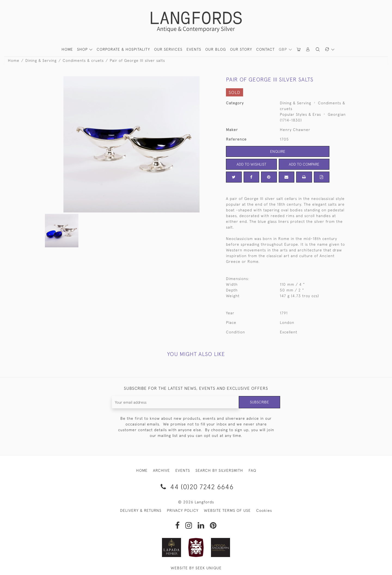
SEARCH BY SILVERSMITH (219, 470)
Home (14, 60)
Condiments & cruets (83, 60)
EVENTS (183, 470)
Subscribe (259, 402)
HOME (67, 49)
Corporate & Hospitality (123, 49)
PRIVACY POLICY (183, 510)
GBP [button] (284, 49)
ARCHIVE (161, 470)
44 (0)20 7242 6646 (196, 487)
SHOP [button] (83, 49)
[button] (308, 49)
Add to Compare (304, 164)
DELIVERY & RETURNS (141, 510)
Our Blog (216, 49)
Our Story (241, 49)
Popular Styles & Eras (300, 114)
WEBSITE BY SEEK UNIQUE (196, 568)
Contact (265, 49)
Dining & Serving (41, 60)
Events (194, 49)
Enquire (278, 151)
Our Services (168, 49)
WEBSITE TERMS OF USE (227, 510)
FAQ (252, 470)
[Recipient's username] (175, 402)
